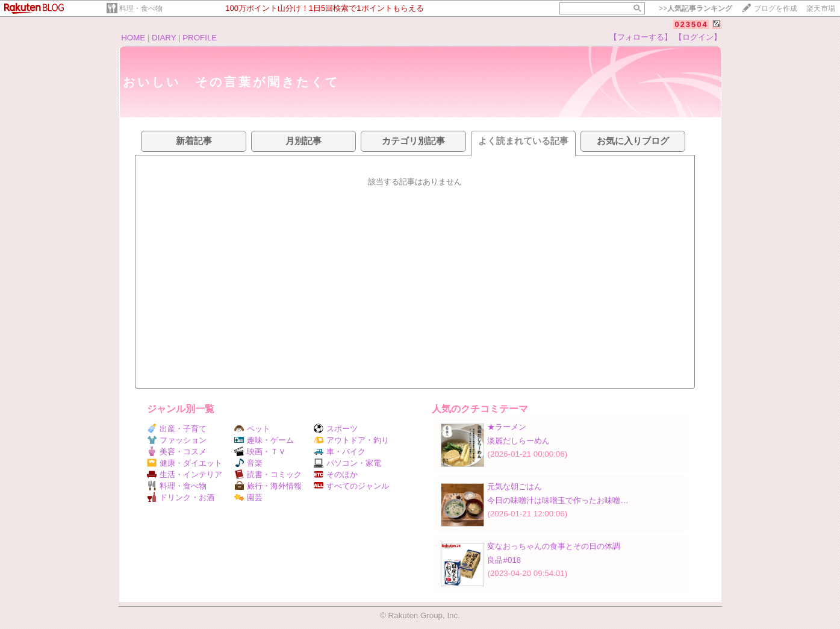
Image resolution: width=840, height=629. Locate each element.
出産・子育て (177, 429)
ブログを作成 (776, 8)
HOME (133, 38)
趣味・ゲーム (264, 440)
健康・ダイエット (185, 463)
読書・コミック (268, 474)
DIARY (164, 38)
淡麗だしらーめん (518, 441)
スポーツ (336, 429)
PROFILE (200, 38)
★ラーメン (507, 427)
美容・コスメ (177, 452)
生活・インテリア (185, 474)
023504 (691, 24)
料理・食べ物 (141, 8)
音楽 (248, 463)
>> (695, 8)
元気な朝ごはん (515, 487)
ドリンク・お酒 (181, 497)
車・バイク (340, 452)
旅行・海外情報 (268, 486)
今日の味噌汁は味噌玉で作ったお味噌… (558, 500)
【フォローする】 (641, 37)
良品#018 (504, 560)
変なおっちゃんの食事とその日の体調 (554, 546)
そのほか (336, 474)
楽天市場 (821, 8)
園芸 (248, 497)
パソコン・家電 (347, 463)
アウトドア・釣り (351, 440)
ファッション (177, 440)
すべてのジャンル (351, 486)
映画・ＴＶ (260, 452)
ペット (252, 429)
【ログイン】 (698, 37)
